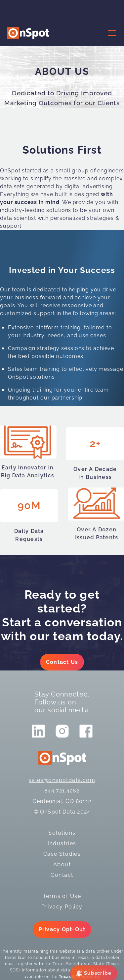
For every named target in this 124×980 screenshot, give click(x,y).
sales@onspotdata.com (62, 780)
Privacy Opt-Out (62, 929)
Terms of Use (62, 896)
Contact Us (62, 662)
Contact (62, 875)
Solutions (62, 833)
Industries (62, 843)
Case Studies (62, 854)
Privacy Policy (62, 907)
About (62, 864)
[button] (111, 33)
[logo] (28, 33)
